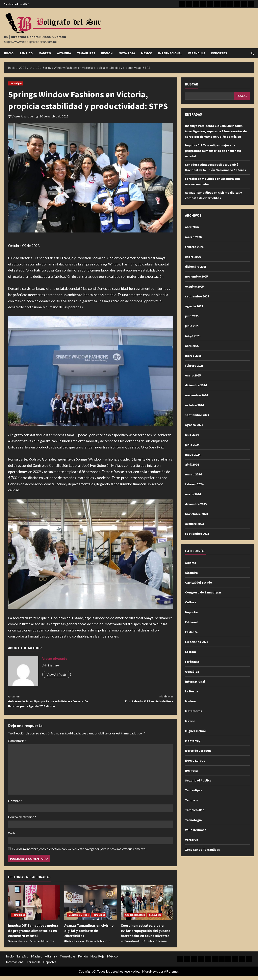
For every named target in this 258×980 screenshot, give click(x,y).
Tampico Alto (195, 810)
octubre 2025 (194, 286)
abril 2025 (192, 346)
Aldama (191, 563)
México (147, 53)
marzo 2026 (193, 237)
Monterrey (193, 741)
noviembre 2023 (196, 514)
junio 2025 (192, 326)
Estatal (190, 652)
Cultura (191, 602)
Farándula (197, 53)
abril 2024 (192, 464)
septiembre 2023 (197, 534)
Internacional (170, 53)
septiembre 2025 (197, 296)
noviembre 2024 (196, 395)
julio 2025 (192, 316)
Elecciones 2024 (197, 642)
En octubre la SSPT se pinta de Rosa (132, 700)
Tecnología (193, 820)
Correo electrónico (22, 821)
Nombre (15, 805)
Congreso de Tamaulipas (203, 592)
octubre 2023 (194, 524)
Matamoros (194, 711)
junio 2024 (192, 445)
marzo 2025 (193, 356)
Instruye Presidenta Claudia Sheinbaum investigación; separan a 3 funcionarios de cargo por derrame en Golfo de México (216, 131)
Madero (45, 53)
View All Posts (57, 674)
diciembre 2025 (196, 266)
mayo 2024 (193, 455)
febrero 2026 (194, 247)
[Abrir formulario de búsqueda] (252, 53)
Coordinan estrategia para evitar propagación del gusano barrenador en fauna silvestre (146, 935)
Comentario (17, 745)
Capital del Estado (79, 919)
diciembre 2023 (196, 504)
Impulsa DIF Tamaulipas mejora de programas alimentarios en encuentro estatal (33, 935)
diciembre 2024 (196, 385)
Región (107, 53)
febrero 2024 (194, 484)
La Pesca (191, 691)
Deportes (219, 53)
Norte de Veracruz (198, 751)
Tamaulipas (86, 53)
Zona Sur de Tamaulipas (202, 849)
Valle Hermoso (196, 830)
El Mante (191, 632)
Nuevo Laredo (195, 760)
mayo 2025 (193, 336)
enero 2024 (193, 494)
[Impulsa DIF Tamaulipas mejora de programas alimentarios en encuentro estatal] (34, 907)
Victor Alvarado (22, 116)
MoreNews (150, 975)
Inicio (9, 53)
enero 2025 (193, 375)
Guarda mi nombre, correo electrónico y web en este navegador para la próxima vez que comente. (79, 853)
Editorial (191, 622)
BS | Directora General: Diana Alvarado (35, 37)
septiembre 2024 (197, 415)
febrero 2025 (194, 365)
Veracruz (191, 840)
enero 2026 (193, 257)
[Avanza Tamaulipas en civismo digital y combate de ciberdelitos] (90, 907)
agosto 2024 (194, 425)
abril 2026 (192, 227)
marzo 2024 (193, 474)
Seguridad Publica (198, 780)
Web (11, 837)
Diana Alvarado (19, 945)
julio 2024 (192, 435)
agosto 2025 (194, 306)
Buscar (192, 84)
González (192, 672)
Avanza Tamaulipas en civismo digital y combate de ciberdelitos (89, 935)
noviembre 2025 (196, 276)
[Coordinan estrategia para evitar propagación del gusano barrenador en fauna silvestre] (147, 907)
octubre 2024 (194, 405)
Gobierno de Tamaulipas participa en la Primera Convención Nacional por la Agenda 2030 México (49, 703)
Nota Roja (127, 53)
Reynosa (191, 770)
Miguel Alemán (196, 731)
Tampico (26, 53)
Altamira (64, 53)
